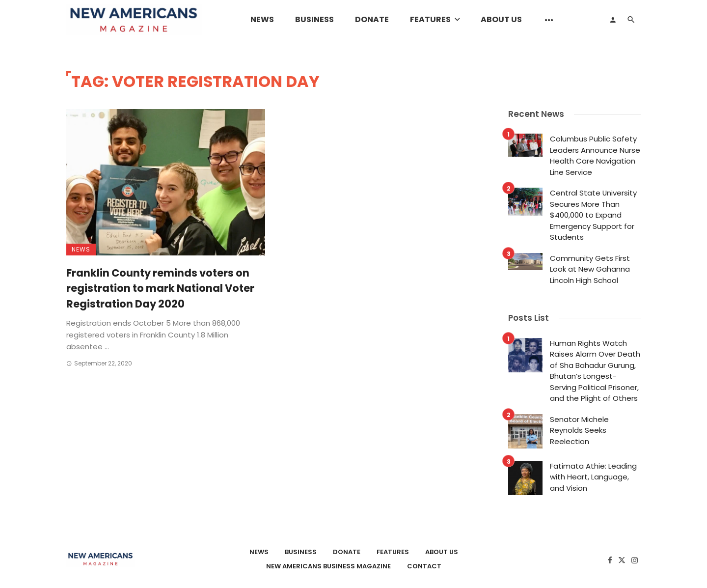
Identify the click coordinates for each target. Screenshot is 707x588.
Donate (372, 19)
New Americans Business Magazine (328, 566)
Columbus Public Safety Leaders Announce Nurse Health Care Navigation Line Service (595, 155)
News (262, 19)
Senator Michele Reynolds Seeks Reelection (579, 430)
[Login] (613, 20)
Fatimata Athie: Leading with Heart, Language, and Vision (593, 477)
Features (430, 19)
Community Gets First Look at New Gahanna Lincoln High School (590, 269)
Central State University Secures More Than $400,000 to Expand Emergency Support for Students (593, 215)
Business (314, 19)
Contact (424, 566)
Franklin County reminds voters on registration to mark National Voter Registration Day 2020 (160, 288)
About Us (501, 19)
